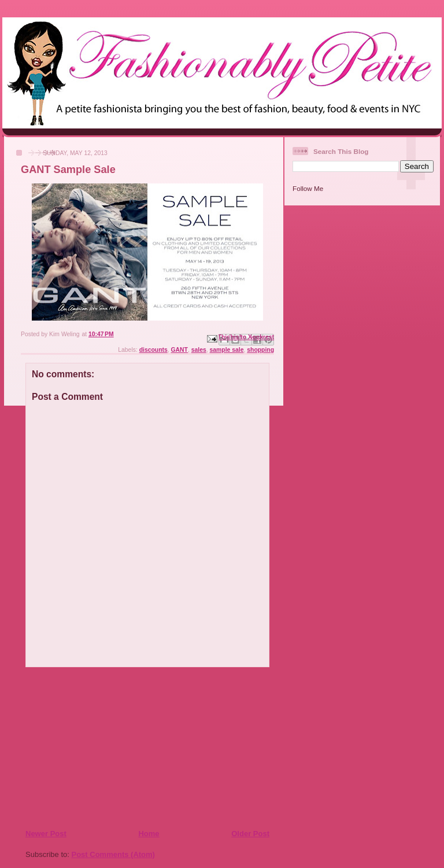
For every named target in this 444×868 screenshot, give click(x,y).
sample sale (227, 350)
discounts (153, 350)
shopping (260, 350)
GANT (180, 350)
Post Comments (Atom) (113, 854)
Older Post (250, 834)
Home (149, 834)
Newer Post (46, 834)
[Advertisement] (95, 748)
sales (199, 350)
